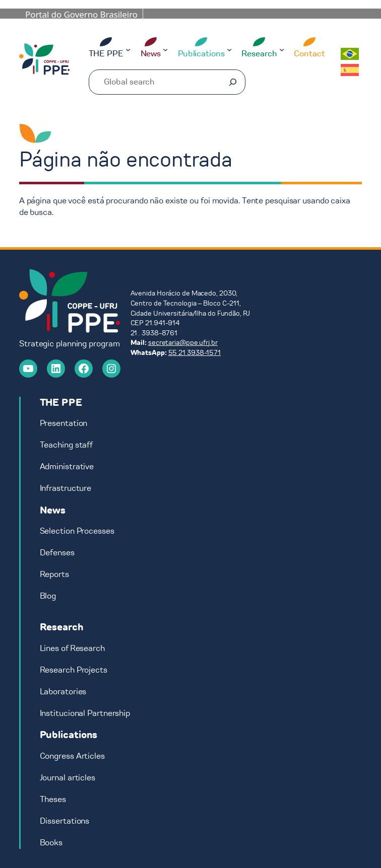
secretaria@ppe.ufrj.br (183, 343)
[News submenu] (165, 49)
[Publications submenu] (229, 49)
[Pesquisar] (233, 82)
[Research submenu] (282, 49)
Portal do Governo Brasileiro (81, 14)
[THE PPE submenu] (128, 49)
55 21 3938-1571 (195, 353)
